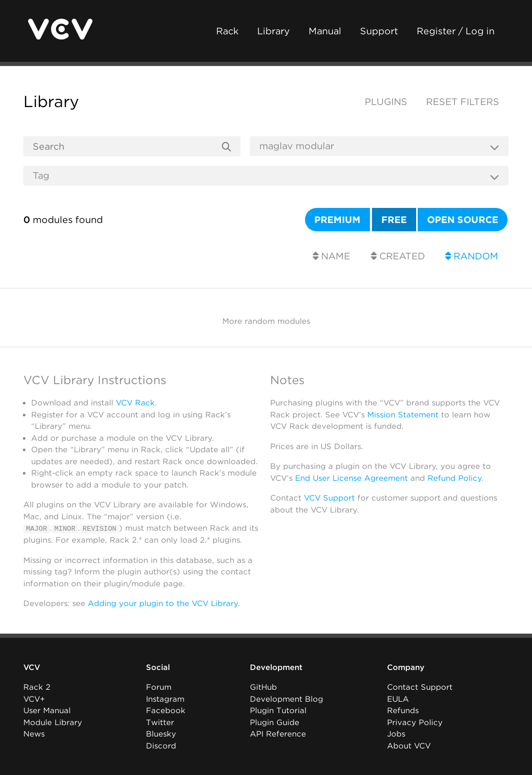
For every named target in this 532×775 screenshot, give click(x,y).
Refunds (403, 711)
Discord (161, 746)
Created (398, 256)
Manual (325, 31)
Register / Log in (456, 31)
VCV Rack (135, 403)
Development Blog (287, 699)
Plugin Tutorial (278, 711)
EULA (398, 699)
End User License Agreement (351, 478)
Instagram (165, 699)
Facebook (166, 711)
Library (274, 31)
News (34, 734)
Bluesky (161, 734)
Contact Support (420, 687)
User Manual (47, 711)
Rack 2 (37, 687)
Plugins (386, 102)
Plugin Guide (275, 723)
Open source (463, 220)
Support (379, 31)
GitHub (263, 687)
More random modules (266, 321)
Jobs (396, 734)
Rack (227, 31)
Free (394, 220)
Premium (337, 220)
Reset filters (463, 102)
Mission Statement (403, 415)
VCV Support (329, 498)
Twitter (160, 723)
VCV (32, 667)
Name (331, 256)
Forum (159, 687)
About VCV (409, 746)
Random (472, 256)
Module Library (53, 723)
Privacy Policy (415, 723)
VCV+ (34, 699)
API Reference (278, 734)
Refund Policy (455, 478)
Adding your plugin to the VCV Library (163, 603)
